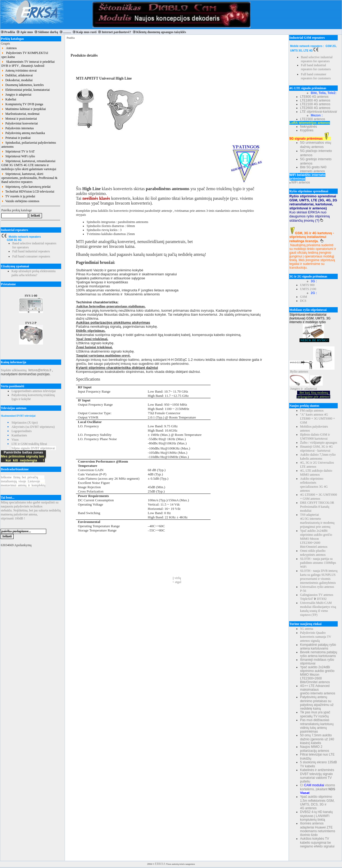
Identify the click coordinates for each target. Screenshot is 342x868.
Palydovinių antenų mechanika (23, 133)
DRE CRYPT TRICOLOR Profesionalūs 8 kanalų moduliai (317, 507)
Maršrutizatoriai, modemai (20, 114)
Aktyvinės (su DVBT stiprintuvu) (33, 427)
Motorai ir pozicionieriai (19, 119)
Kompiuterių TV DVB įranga (22, 104)
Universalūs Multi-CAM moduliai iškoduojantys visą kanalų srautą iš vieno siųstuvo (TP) (318, 609)
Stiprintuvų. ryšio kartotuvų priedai (26, 187)
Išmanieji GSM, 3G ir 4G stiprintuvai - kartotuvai (316, 449)
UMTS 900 (307, 285)
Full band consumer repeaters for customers (316, 76)
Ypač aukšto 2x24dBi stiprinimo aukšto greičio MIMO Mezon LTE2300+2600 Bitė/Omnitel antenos (316, 539)
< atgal (177, 582)
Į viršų (177, 578)
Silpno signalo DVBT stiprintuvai (33, 448)
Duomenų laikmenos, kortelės (23, 85)
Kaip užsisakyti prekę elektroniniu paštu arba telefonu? (34, 273)
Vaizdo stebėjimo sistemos (20, 201)
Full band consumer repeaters (31, 256)
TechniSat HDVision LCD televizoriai (28, 191)
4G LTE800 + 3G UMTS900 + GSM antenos (318, 497)
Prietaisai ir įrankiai (16, 138)
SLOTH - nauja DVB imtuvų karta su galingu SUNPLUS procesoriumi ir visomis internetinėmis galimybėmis (319, 577)
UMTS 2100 (308, 289)
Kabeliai (9, 99)
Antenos (9, 48)
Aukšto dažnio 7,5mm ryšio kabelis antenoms (318, 457)
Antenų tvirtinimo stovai (19, 71)
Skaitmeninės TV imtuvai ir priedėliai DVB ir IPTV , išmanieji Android (28, 64)
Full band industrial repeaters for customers (316, 67)
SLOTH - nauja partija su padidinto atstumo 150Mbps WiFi (318, 563)
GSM (304, 297)
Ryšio (294, 372)
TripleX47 (307, 599)
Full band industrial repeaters (31, 251)
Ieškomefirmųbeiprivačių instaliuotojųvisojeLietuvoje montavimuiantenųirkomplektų (23, 481)
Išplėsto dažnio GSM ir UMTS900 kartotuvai (315, 437)
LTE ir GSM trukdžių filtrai (29, 444)
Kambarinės (19, 435)
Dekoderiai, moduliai (17, 80)
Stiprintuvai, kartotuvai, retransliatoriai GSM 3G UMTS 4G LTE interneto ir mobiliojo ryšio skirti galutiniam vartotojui (29, 165)
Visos (15, 440)
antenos (303, 372)
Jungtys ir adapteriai (16, 95)
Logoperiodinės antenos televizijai (34, 391)
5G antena (307, 629)
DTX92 (322, 599)
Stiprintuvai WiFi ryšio (18, 156)
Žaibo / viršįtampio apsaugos (319, 443)
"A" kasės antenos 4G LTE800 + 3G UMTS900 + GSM (317, 419)
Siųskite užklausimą (14, 370)
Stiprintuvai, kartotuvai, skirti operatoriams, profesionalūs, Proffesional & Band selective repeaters (29, 178)
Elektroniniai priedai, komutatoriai (26, 90)
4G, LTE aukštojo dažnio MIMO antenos (316, 473)
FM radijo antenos (312, 410)
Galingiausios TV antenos (317, 595)
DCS (303, 301)
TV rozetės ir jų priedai (18, 196)
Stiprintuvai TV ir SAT (18, 151)
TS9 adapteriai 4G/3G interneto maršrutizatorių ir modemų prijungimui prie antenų (317, 521)
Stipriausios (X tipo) (25, 423)
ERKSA (160, 864)
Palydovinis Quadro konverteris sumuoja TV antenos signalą (316, 637)
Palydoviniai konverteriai (20, 123)
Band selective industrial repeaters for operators (317, 59)
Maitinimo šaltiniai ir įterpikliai (24, 109)
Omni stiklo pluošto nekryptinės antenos (313, 553)
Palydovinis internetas (18, 128)
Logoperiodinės (22, 431)
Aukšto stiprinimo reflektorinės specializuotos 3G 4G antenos (314, 485)
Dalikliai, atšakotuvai (17, 75)
